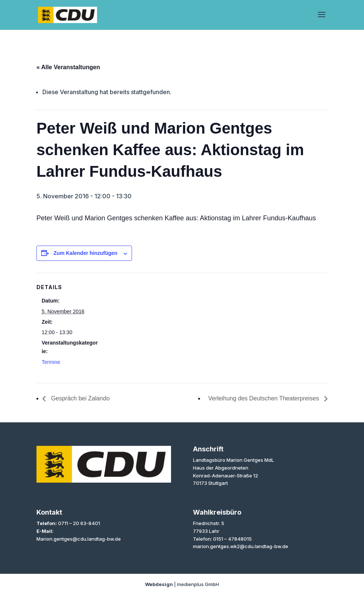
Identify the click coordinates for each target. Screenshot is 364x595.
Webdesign (159, 584)
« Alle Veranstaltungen (68, 67)
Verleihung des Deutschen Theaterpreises (264, 398)
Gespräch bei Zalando (80, 398)
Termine (51, 362)
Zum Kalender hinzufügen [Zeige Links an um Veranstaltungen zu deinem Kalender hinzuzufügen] (86, 253)
